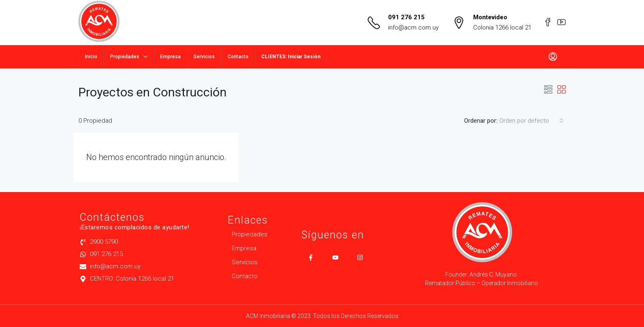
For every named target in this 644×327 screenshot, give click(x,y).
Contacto (238, 57)
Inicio (91, 57)
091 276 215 (406, 17)
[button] (548, 90)
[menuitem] (553, 57)
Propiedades (125, 57)
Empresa (170, 57)
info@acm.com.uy (413, 27)
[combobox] (531, 121)
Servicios (204, 57)
